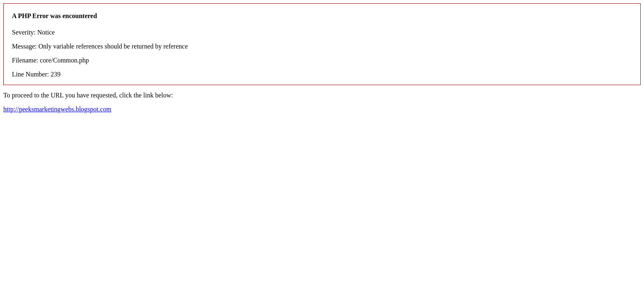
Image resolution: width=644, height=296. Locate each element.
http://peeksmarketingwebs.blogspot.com (57, 109)
